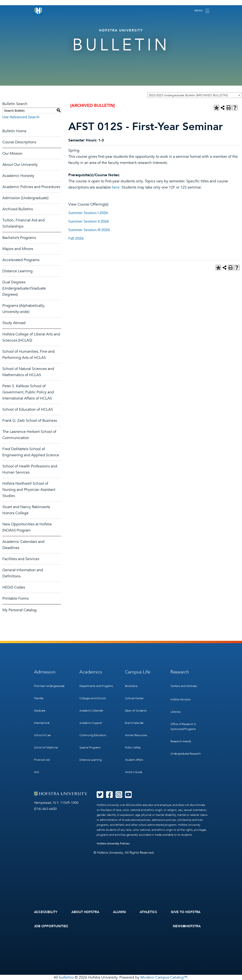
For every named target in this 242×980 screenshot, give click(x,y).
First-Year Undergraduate (49, 686)
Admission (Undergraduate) (25, 198)
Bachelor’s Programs (19, 238)
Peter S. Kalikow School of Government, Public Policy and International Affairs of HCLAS (28, 392)
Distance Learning (17, 271)
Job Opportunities (51, 926)
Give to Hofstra (186, 912)
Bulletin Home (14, 131)
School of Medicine (46, 747)
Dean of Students (136, 711)
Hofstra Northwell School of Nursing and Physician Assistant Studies (29, 490)
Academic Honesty (18, 176)
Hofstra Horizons (181, 699)
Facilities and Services (21, 559)
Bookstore (131, 686)
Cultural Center (134, 698)
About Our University (20, 165)
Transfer (39, 698)
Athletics (148, 912)
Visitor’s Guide (134, 772)
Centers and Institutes (184, 686)
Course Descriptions (19, 142)
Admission (45, 672)
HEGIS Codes (14, 587)
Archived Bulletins (18, 209)
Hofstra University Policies (113, 844)
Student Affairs (134, 760)
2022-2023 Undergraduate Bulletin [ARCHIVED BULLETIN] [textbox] (188, 95)
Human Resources (136, 735)
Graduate (40, 711)
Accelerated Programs (21, 260)
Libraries (175, 712)
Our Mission (12, 154)
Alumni (119, 912)
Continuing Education (93, 735)
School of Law (43, 735)
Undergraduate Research (186, 754)
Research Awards (181, 741)
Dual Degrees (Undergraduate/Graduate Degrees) (24, 288)
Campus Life (138, 672)
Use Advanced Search (21, 117)
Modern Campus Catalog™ (164, 977)
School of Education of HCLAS (28, 409)
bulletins (66, 977)
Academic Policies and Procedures (31, 187)
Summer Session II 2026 (89, 221)
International (42, 723)
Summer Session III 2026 (89, 230)
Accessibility (46, 912)
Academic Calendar (91, 711)
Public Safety (133, 747)
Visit (37, 772)
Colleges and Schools (93, 698)
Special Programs (90, 747)
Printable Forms (15, 598)
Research (180, 672)
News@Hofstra (187, 926)
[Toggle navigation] (202, 11)
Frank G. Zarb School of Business (30, 421)
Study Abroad (14, 323)
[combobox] (194, 95)
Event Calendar (134, 723)
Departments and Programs (96, 686)
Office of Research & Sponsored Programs (183, 727)
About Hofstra (85, 912)
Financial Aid (42, 760)
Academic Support (91, 723)
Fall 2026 (76, 238)
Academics (91, 672)
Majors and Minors (18, 249)
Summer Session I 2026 (88, 213)
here (116, 187)
